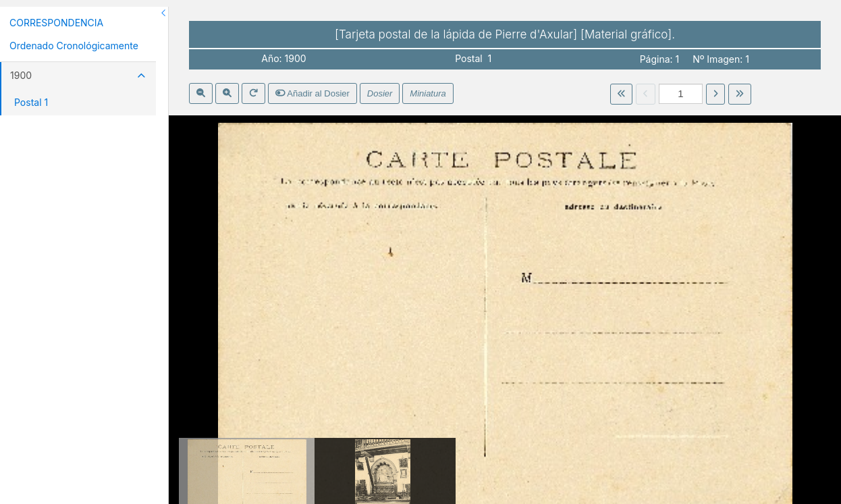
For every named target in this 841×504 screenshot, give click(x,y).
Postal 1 (31, 102)
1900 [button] (78, 75)
